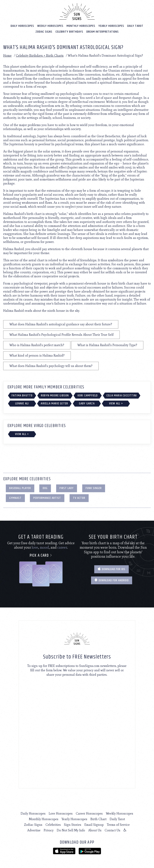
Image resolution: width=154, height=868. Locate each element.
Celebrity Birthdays (69, 32)
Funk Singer (94, 488)
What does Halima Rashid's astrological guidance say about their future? (61, 324)
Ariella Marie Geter (54, 403)
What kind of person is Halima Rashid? (37, 355)
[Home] (77, 12)
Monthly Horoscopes (81, 26)
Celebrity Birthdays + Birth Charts (40, 56)
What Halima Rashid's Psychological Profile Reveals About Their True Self (61, 335)
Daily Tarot (135, 26)
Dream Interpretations (103, 32)
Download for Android (112, 580)
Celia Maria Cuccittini (122, 395)
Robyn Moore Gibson (55, 395)
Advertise (34, 830)
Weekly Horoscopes (50, 26)
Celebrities (53, 825)
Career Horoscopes (89, 813)
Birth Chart (98, 819)
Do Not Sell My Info (71, 830)
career (62, 547)
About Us (95, 830)
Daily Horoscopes (22, 26)
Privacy (49, 830)
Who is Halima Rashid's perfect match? (37, 345)
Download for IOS (111, 569)
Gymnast (15, 498)
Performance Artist (47, 498)
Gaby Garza (87, 403)
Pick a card (41, 556)
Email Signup (94, 825)
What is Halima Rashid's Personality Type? (107, 345)
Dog (45, 488)
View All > (116, 403)
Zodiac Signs (44, 32)
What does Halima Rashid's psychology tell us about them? (51, 366)
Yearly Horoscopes (111, 26)
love (35, 547)
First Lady (67, 488)
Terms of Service (118, 825)
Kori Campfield (88, 395)
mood (44, 547)
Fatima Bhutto (22, 395)
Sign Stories (73, 825)
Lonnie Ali (22, 403)
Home (7, 56)
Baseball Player (20, 488)
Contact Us (112, 830)
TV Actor (79, 498)
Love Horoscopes (61, 813)
